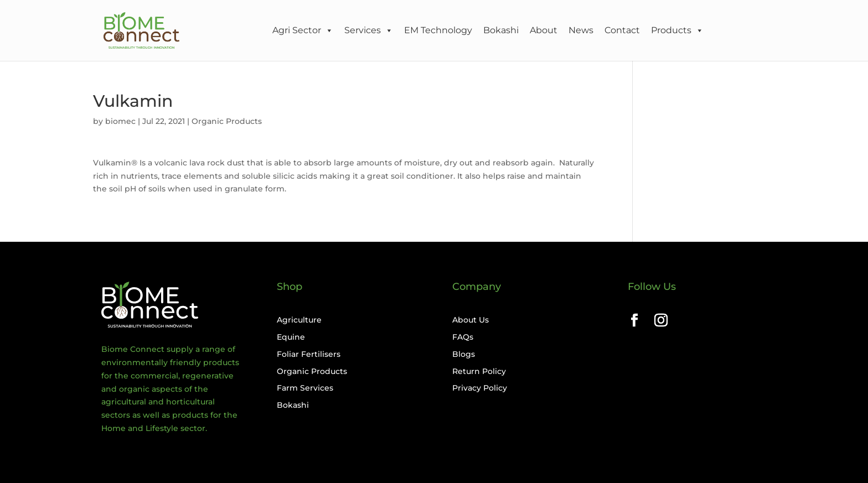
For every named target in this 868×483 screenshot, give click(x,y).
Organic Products (227, 121)
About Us (471, 320)
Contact (622, 30)
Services (369, 30)
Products (677, 30)
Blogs (464, 354)
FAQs (463, 337)
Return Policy (479, 371)
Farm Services (305, 388)
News (581, 30)
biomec (120, 121)
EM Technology (438, 30)
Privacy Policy (480, 388)
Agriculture (299, 320)
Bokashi (501, 30)
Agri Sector (303, 30)
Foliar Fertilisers (309, 354)
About (544, 30)
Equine (291, 337)
